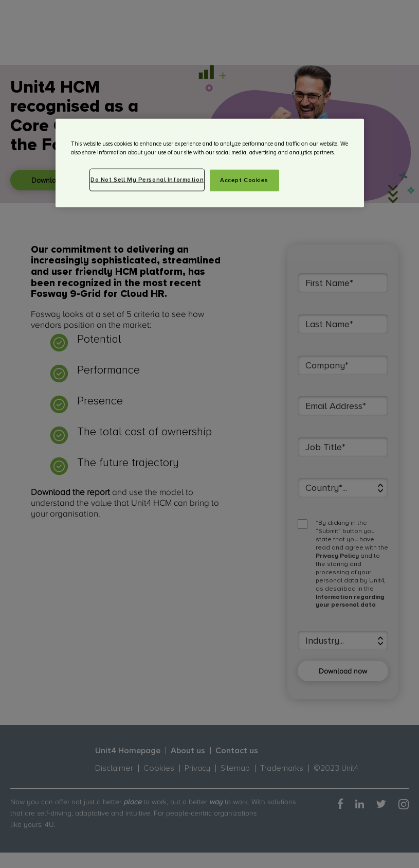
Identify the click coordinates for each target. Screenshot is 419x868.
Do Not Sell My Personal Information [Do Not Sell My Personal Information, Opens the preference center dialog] (147, 180)
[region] (210, 163)
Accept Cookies (244, 180)
